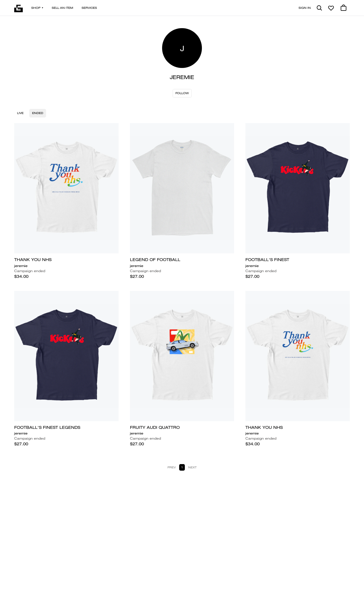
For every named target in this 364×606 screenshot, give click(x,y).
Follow (182, 93)
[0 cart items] (344, 8)
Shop (37, 8)
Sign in (305, 8)
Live (20, 113)
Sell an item (62, 8)
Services (89, 8)
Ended (38, 113)
